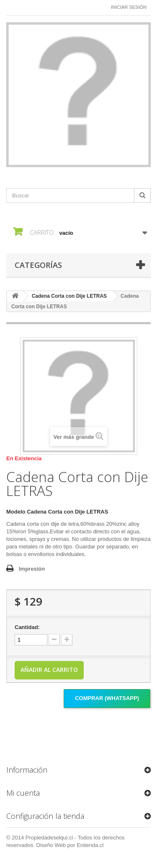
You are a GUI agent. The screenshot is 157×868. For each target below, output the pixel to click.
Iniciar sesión (129, 7)
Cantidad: (27, 627)
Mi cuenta (23, 793)
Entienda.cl (90, 845)
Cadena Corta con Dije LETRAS (69, 296)
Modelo (16, 512)
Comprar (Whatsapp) (107, 698)
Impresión (32, 569)
